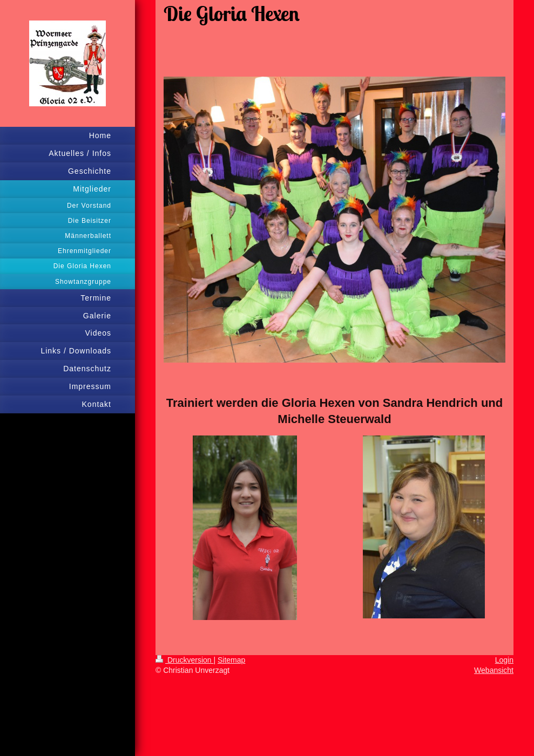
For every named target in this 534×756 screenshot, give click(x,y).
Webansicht (494, 670)
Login (504, 660)
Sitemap (231, 660)
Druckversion (184, 660)
